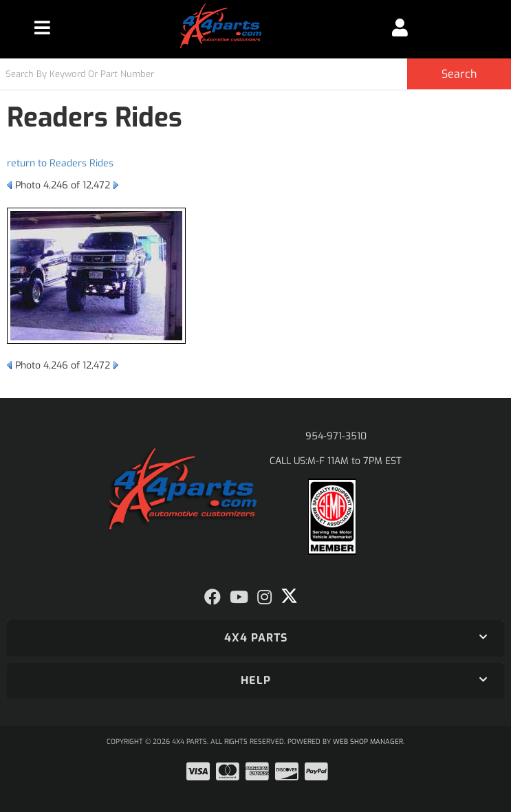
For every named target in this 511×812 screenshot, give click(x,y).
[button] (255, 74)
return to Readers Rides (60, 163)
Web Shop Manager (368, 742)
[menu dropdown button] (42, 28)
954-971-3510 (336, 436)
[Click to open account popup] (400, 28)
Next (116, 185)
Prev (9, 185)
